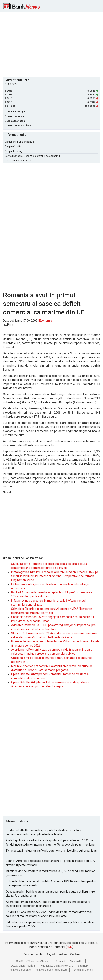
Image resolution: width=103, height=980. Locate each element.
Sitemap (83, 966)
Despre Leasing (51, 151)
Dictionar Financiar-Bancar (51, 142)
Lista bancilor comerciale (51, 161)
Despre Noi (77, 961)
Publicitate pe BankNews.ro (57, 966)
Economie (46, 321)
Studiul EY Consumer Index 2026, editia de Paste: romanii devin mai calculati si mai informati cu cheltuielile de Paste (49, 914)
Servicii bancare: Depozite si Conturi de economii (51, 156)
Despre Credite (51, 147)
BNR (69, 947)
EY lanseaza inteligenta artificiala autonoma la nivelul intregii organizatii (51, 851)
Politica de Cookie (20, 970)
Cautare (75, 954)
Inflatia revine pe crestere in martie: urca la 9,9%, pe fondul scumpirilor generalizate (50, 873)
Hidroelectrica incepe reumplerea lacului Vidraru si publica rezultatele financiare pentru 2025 (50, 924)
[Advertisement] (53, 44)
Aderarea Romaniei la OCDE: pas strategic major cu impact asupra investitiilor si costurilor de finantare (48, 904)
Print (9, 325)
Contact (61, 961)
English (51, 954)
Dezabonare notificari (24, 966)
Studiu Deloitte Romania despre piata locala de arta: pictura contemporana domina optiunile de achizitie (44, 832)
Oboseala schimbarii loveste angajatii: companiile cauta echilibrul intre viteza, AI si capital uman (50, 894)
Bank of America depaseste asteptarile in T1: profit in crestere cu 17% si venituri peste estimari (50, 863)
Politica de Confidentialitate (51, 970)
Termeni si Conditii (83, 970)
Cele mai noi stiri (33, 954)
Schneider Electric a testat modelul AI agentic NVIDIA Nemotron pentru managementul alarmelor (51, 883)
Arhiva (63, 954)
